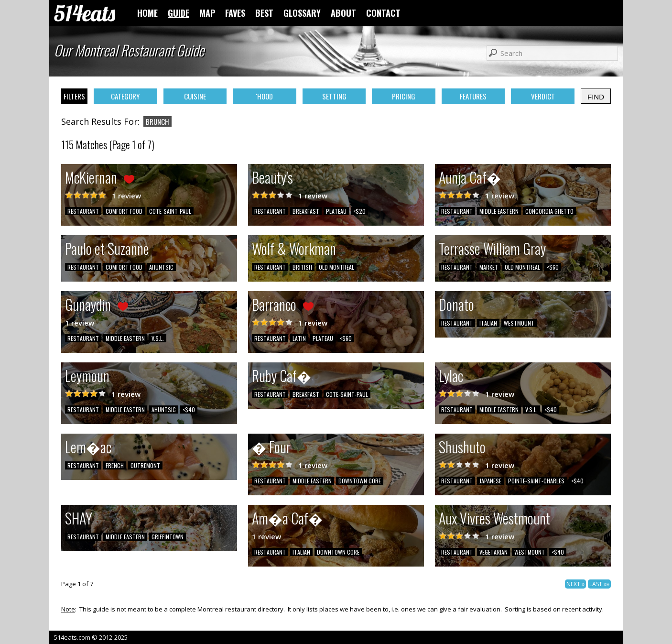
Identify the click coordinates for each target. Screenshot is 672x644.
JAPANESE (490, 481)
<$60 (553, 267)
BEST (264, 13)
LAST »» (599, 584)
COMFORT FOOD (124, 211)
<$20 (359, 211)
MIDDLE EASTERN (499, 211)
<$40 (189, 409)
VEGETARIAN (493, 552)
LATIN (299, 338)
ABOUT (343, 13)
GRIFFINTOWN (168, 537)
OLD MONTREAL (336, 267)
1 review (126, 196)
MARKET (489, 267)
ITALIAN (488, 323)
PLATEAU (336, 211)
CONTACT (383, 13)
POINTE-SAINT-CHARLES (536, 481)
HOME (147, 13)
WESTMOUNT (519, 323)
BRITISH (302, 267)
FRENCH (115, 465)
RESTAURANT (83, 211)
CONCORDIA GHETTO (549, 211)
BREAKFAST (306, 211)
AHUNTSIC (161, 267)
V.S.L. (158, 338)
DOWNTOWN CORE (360, 481)
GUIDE (179, 13)
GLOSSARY (302, 13)
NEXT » (575, 584)
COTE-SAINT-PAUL (170, 211)
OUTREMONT (145, 465)
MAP (207, 13)
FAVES (235, 13)
